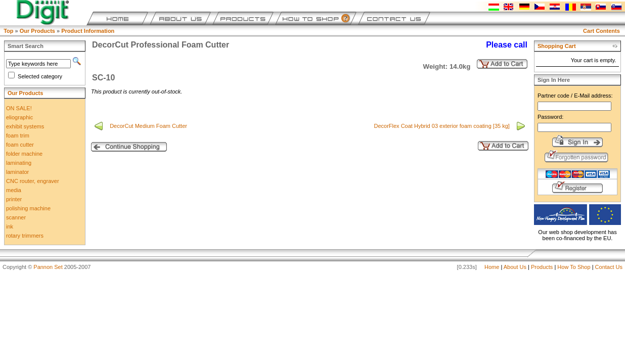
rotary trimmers (25, 236)
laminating (19, 163)
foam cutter (20, 145)
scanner (16, 217)
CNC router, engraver (33, 181)
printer (14, 199)
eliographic (19, 117)
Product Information (88, 31)
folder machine (24, 154)
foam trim (18, 135)
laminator (17, 172)
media (14, 190)
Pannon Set (48, 267)
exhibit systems (25, 126)
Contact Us (609, 267)
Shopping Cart (557, 46)
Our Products (37, 31)
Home (492, 267)
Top (8, 31)
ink (10, 226)
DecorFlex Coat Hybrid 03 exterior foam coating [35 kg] (442, 126)
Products (542, 267)
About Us (515, 267)
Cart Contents (601, 31)
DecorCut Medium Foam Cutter (149, 126)
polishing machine (28, 208)
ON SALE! (19, 108)
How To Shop (574, 267)
